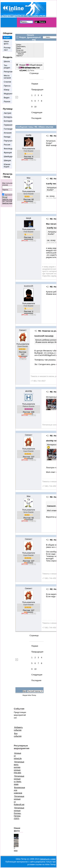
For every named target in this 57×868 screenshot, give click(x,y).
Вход (18, 50)
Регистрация (21, 52)
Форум (22, 65)
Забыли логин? (8, 200)
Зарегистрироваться (10, 203)
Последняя (36, 118)
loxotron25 (29, 286)
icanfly (29, 135)
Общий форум (36, 65)
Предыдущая (37, 90)
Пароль (5, 190)
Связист (23, 330)
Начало (31, 35)
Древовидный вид (34, 38)
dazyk (28, 218)
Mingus (14, 850)
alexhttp (29, 391)
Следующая (37, 112)
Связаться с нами (48, 859)
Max (29, 178)
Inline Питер (32, 695)
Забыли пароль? (20, 55)
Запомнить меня (11, 195)
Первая (35, 84)
